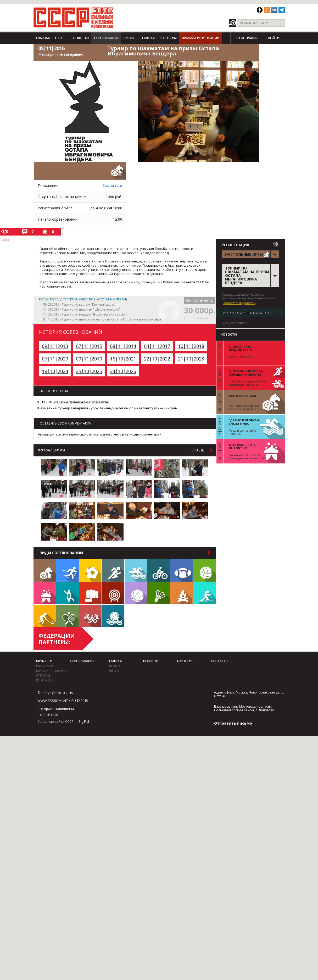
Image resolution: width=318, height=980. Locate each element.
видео (115, 666)
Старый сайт (48, 715)
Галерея (148, 38)
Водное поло (113, 616)
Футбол (90, 570)
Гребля (68, 593)
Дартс (113, 593)
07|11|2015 (89, 346)
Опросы (43, 676)
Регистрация (247, 38)
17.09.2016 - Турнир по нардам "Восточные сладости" (85, 314)
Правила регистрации (201, 38)
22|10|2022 (157, 359)
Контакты (45, 680)
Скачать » (112, 185)
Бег (113, 570)
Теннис (68, 616)
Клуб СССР (44, 661)
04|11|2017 (157, 346)
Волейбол (204, 570)
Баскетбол (136, 593)
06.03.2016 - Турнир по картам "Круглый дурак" (80, 304)
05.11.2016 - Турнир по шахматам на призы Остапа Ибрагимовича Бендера (102, 319)
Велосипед (159, 570)
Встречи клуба (45, 593)
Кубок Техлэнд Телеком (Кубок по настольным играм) (83, 299)
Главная (43, 38)
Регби (181, 570)
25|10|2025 (89, 371)
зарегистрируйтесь (84, 434)
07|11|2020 (55, 359)
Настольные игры (45, 570)
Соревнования (106, 38)
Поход (181, 593)
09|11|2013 (55, 346)
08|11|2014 (123, 346)
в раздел (199, 450)
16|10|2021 (123, 359)
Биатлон (204, 593)
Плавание (136, 570)
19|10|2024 (55, 371)
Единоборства (90, 593)
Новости (81, 38)
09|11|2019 (89, 359)
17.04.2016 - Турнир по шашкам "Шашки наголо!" (82, 309)
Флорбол (45, 616)
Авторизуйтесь (49, 434)
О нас (60, 38)
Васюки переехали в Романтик (81, 402)
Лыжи (68, 570)
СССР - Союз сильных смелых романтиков (73, 18)
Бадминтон (159, 593)
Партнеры (169, 38)
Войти (274, 38)
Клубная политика (52, 671)
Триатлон (90, 616)
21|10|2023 (191, 359)
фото (114, 671)
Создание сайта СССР (55, 721)
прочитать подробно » (239, 303)
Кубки (129, 38)
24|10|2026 (123, 371)
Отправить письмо (233, 723)
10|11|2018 (191, 346)
